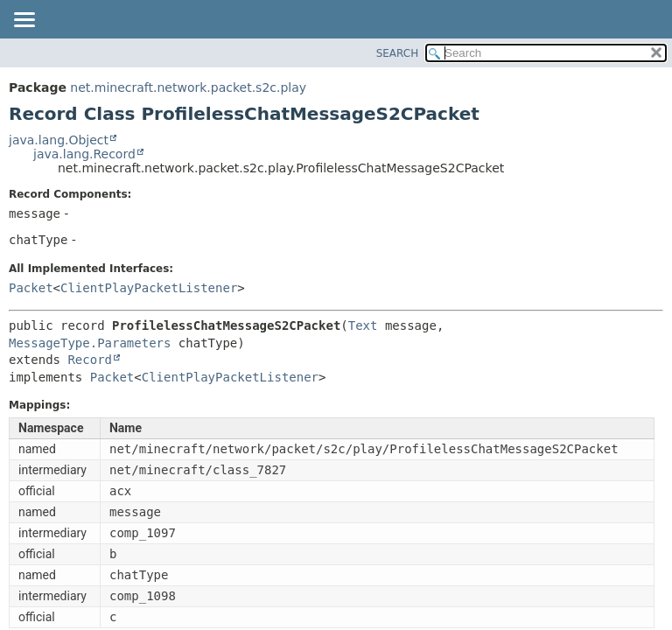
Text (363, 325)
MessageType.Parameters (90, 343)
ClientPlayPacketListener (149, 288)
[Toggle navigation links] (24, 21)
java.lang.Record (84, 154)
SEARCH (398, 53)
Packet (31, 288)
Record (90, 360)
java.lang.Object (59, 140)
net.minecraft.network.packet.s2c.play (188, 87)
